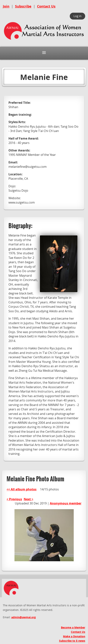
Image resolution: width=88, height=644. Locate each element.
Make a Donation (74, 636)
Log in (77, 16)
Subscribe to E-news (72, 641)
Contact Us (46, 6)
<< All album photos (22, 489)
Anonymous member (66, 503)
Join (6, 6)
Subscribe (23, 6)
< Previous (14, 499)
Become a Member (73, 627)
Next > (28, 499)
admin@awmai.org (24, 617)
